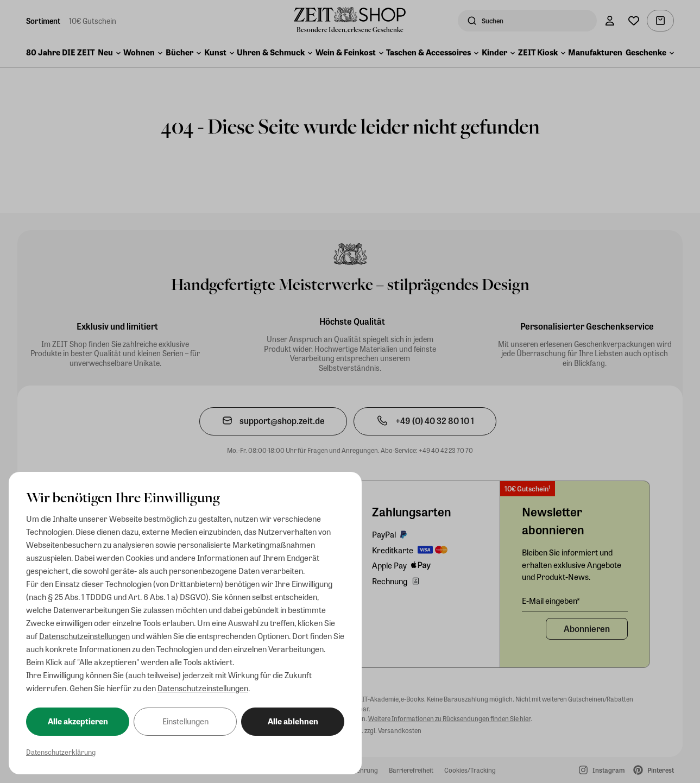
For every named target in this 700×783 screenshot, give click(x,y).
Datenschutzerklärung (61, 752)
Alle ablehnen (293, 721)
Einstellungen (185, 721)
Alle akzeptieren (78, 721)
